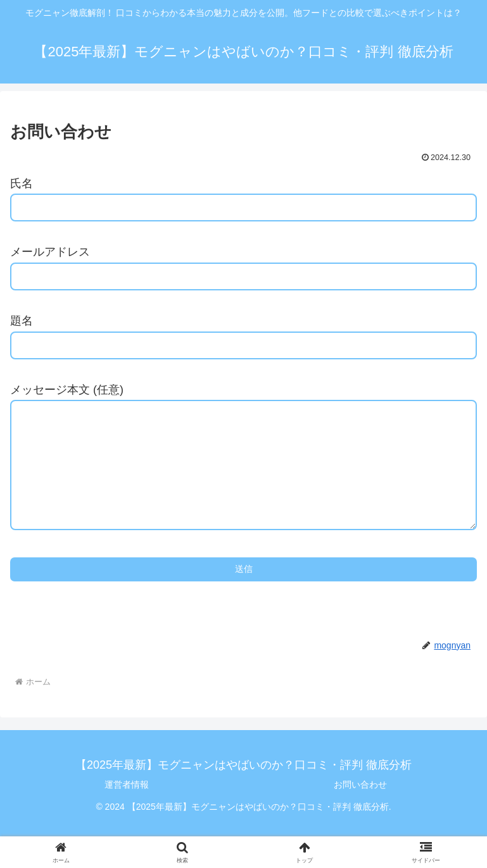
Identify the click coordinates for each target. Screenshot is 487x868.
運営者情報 (127, 810)
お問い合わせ (360, 810)
